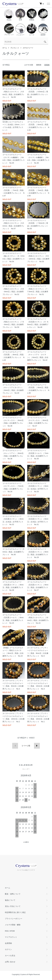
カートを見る (10, 956)
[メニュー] (48, 4)
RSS (7, 931)
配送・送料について (13, 894)
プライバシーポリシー (14, 919)
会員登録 (8, 943)
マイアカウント (11, 937)
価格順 (39, 65)
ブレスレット (15, 48)
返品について (10, 900)
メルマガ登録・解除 (13, 925)
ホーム (5, 48)
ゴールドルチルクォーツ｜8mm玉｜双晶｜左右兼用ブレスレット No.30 (13, 552)
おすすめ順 (29, 65)
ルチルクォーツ (28, 48)
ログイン (8, 949)
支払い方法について (13, 906)
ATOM (12, 931)
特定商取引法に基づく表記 (15, 912)
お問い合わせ (10, 962)
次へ (37, 746)
